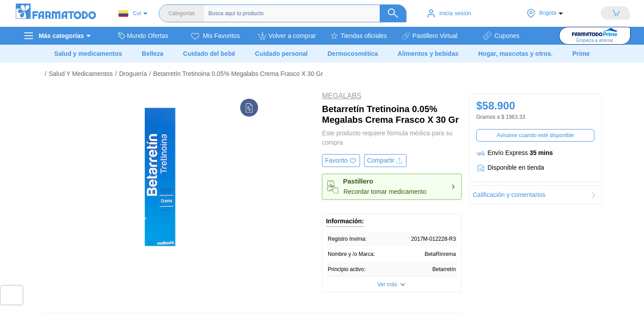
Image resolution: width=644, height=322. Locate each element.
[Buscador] (303, 13)
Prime (581, 54)
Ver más (387, 284)
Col (130, 14)
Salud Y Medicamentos (81, 74)
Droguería (133, 74)
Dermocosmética (353, 54)
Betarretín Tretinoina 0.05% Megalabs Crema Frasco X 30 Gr (238, 74)
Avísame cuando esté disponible (535, 135)
